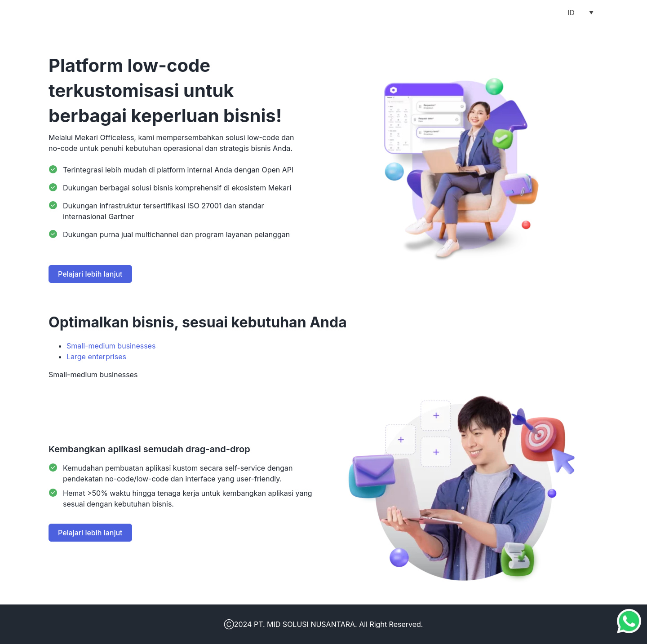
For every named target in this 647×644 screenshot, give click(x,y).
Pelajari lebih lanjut (90, 274)
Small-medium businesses (111, 346)
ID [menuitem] (571, 13)
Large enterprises (96, 357)
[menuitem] (581, 12)
